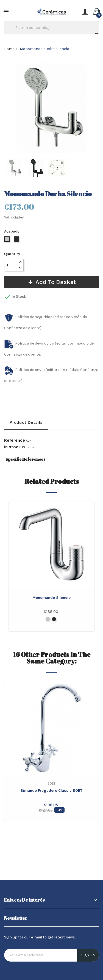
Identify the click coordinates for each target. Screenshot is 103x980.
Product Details (26, 422)
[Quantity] (11, 265)
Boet (51, 784)
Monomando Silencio (51, 598)
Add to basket (51, 282)
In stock (12, 447)
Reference (15, 440)
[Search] (51, 28)
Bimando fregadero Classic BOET (51, 791)
